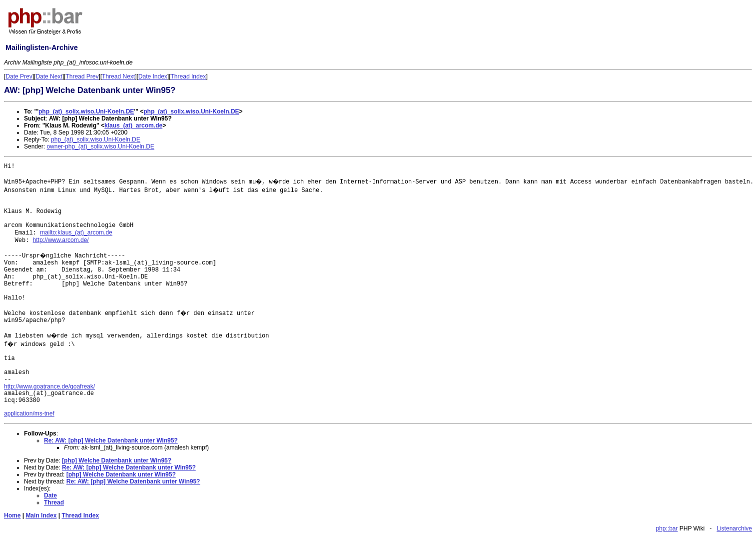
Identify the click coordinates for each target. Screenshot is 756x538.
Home (12, 515)
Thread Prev (82, 76)
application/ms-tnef (29, 413)
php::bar (667, 528)
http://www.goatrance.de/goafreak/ (49, 386)
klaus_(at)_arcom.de (133, 125)
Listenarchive (734, 528)
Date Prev (19, 76)
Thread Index (189, 76)
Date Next (49, 76)
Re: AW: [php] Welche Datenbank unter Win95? (111, 440)
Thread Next (118, 76)
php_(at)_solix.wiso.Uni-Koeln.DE (86, 111)
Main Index (41, 515)
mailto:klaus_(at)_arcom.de (76, 232)
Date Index (153, 76)
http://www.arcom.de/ (61, 240)
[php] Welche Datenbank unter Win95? (117, 460)
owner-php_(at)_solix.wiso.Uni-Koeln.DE (100, 146)
